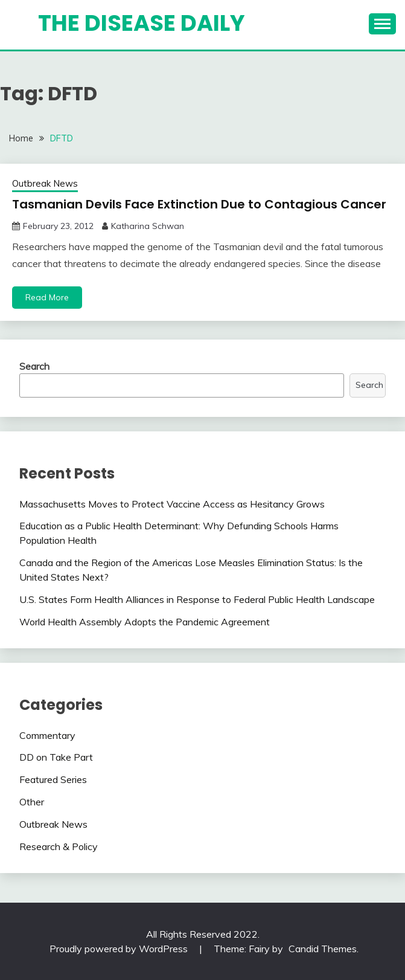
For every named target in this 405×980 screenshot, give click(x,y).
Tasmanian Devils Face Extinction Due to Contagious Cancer (199, 204)
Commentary (47, 735)
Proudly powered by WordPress (120, 949)
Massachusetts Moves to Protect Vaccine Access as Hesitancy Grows (172, 504)
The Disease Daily (142, 23)
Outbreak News (45, 183)
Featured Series (53, 779)
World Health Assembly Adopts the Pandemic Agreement (145, 622)
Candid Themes (323, 949)
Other (32, 802)
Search (34, 366)
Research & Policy (59, 846)
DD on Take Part (56, 757)
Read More (47, 297)
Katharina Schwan (148, 226)
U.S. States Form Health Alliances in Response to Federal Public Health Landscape (197, 599)
